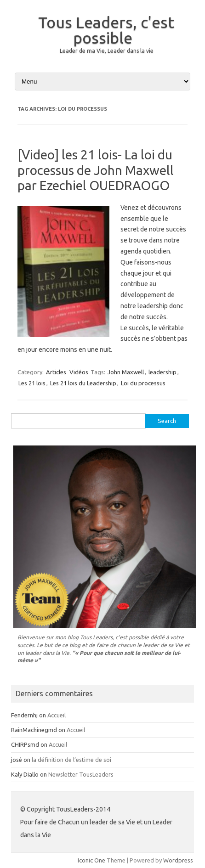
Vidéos (79, 372)
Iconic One (91, 860)
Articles (56, 372)
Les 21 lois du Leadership (83, 383)
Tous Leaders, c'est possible (106, 30)
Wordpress (178, 860)
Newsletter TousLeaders (81, 774)
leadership (162, 372)
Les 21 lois (32, 383)
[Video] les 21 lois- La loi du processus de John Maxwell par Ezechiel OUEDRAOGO (96, 170)
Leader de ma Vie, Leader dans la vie (107, 51)
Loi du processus (143, 383)
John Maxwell (126, 372)
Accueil (57, 715)
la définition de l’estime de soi (71, 760)
